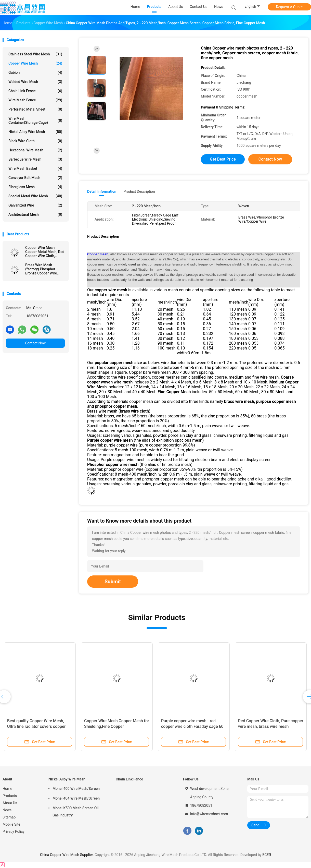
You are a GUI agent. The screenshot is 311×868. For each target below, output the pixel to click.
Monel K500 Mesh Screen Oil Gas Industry (76, 812)
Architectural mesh (35, 214)
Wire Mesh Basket (35, 168)
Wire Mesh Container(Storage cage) (35, 120)
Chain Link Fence (35, 91)
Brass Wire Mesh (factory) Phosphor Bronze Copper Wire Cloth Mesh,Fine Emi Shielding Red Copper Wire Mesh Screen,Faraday (42, 269)
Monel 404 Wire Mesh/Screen (76, 798)
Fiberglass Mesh (35, 187)
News (7, 810)
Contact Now (35, 343)
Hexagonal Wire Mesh (35, 150)
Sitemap (9, 817)
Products (10, 796)
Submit (113, 582)
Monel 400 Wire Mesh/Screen (76, 789)
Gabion (35, 73)
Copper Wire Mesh (35, 63)
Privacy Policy (14, 831)
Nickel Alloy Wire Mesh (35, 132)
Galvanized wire (35, 205)
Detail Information (102, 191)
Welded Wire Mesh (35, 82)
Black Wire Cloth (35, 141)
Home (7, 789)
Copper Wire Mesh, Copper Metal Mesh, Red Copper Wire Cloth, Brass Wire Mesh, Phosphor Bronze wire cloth (45, 252)
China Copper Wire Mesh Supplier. (67, 855)
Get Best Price (223, 159)
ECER (267, 855)
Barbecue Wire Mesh (35, 159)
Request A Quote (289, 7)
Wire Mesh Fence (35, 100)
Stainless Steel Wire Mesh (35, 54)
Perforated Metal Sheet (35, 109)
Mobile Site (11, 824)
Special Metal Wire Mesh (35, 196)
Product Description (139, 191)
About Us (10, 803)
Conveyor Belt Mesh (35, 178)
